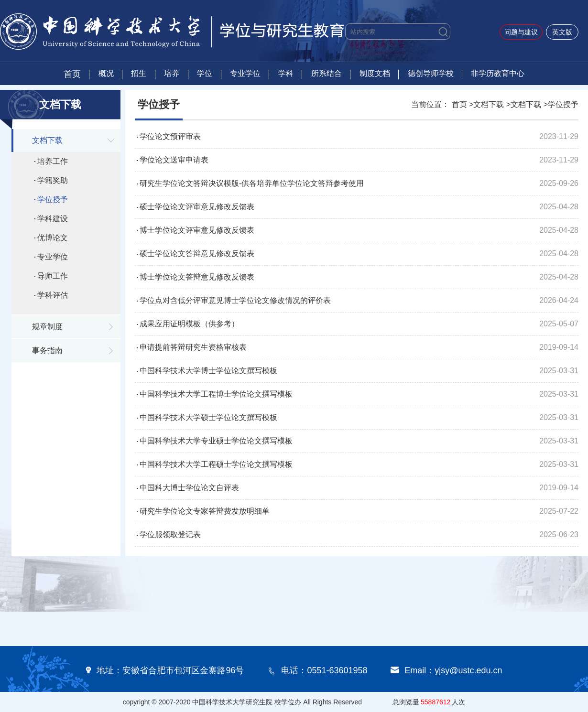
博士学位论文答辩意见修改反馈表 (197, 277)
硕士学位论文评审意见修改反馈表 (197, 207)
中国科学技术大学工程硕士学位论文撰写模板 (216, 464)
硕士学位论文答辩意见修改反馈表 (197, 254)
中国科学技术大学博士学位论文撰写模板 (208, 371)
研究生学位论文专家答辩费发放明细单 (205, 511)
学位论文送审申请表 (174, 160)
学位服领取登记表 (170, 534)
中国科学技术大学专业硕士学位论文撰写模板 (216, 441)
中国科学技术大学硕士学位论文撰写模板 (208, 417)
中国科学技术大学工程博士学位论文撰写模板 (216, 394)
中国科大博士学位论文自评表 (189, 488)
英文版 (562, 32)
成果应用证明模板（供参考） (189, 324)
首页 (72, 74)
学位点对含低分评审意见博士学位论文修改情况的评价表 (235, 300)
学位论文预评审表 (170, 136)
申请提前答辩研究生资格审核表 (193, 347)
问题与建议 (521, 32)
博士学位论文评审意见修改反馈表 (197, 230)
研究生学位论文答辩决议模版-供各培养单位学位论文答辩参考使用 (252, 183)
